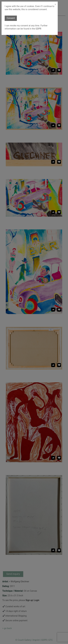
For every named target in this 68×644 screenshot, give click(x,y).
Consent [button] (11, 18)
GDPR (38, 29)
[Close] (55, 4)
